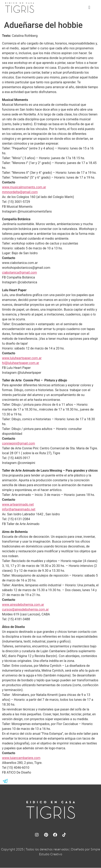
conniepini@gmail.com (19, 444)
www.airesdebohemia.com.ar (23, 605)
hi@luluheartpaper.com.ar (21, 363)
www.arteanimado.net (18, 505)
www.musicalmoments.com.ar (24, 187)
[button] (89, 8)
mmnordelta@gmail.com (20, 192)
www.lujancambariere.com (21, 758)
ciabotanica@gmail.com (19, 273)
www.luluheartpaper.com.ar (22, 358)
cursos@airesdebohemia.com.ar (25, 610)
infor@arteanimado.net (19, 510)
